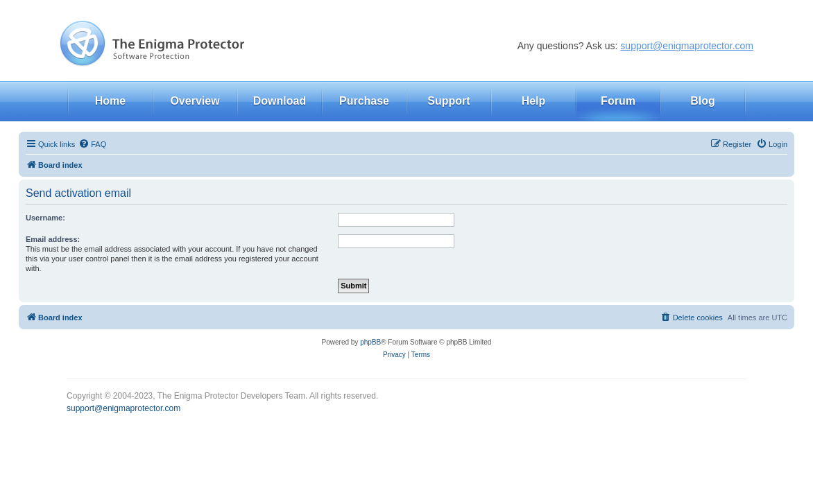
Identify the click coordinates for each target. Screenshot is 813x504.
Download (280, 101)
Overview (195, 101)
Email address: (53, 239)
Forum (618, 101)
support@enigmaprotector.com (687, 46)
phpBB (370, 342)
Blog (703, 101)
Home (110, 101)
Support (448, 101)
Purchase (364, 101)
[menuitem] (92, 144)
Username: (45, 218)
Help (534, 101)
